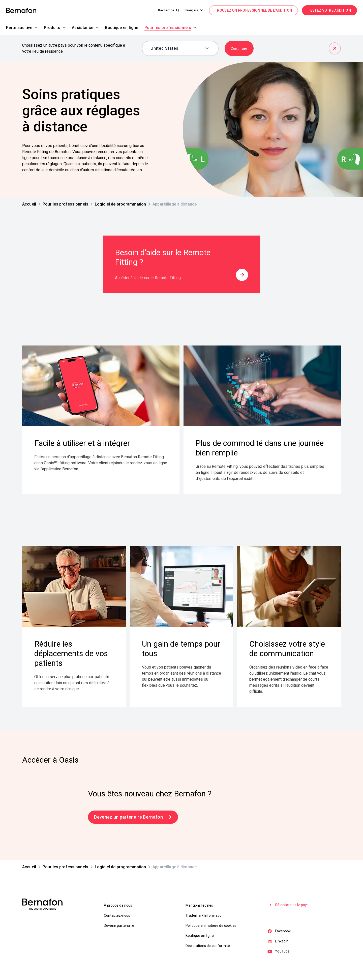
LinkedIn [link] (278, 942)
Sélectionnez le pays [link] (289, 905)
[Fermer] (335, 48)
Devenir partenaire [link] (119, 926)
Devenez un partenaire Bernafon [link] (133, 817)
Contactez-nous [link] (117, 915)
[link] (21, 10)
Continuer (239, 48)
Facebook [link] (280, 932)
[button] (192, 10)
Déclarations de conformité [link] (208, 946)
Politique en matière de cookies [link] (211, 926)
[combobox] (177, 48)
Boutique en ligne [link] (200, 936)
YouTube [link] (279, 953)
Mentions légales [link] (199, 905)
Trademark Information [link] (205, 915)
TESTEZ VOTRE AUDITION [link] (329, 10)
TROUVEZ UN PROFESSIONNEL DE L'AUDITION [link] (253, 10)
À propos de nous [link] (118, 905)
